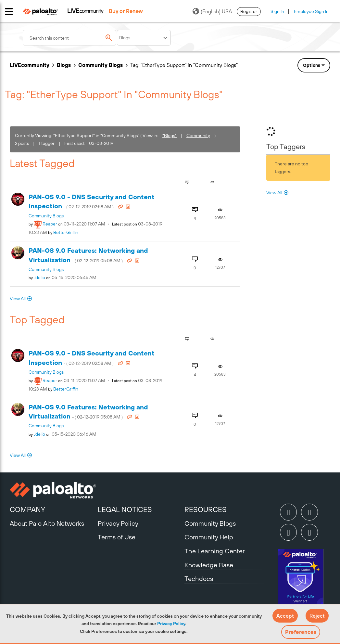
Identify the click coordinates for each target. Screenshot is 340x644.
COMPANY (27, 509)
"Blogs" (170, 135)
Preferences (301, 632)
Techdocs (199, 579)
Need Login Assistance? (301, 83)
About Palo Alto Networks (47, 523)
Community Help (209, 537)
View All (18, 299)
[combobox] (69, 38)
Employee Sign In (311, 11)
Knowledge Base (209, 565)
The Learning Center (215, 551)
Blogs (64, 65)
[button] (285, 616)
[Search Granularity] (144, 38)
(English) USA (212, 11)
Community (198, 135)
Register (249, 11)
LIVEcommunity (30, 65)
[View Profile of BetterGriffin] (66, 232)
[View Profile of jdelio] (39, 277)
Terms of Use (117, 537)
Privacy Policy (171, 624)
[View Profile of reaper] (50, 224)
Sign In (277, 11)
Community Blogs (101, 65)
